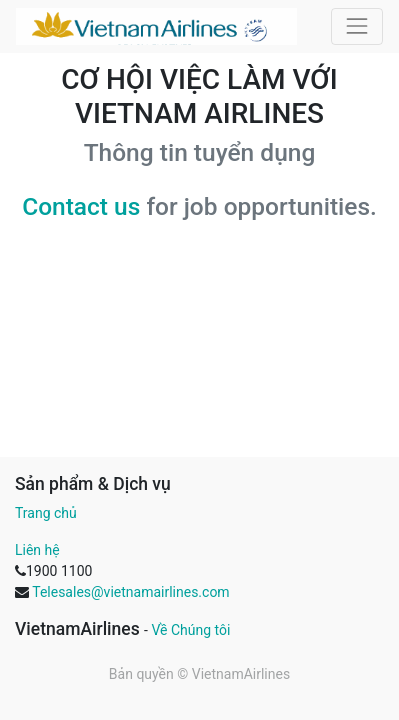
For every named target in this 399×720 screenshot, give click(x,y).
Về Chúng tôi (190, 630)
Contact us (81, 206)
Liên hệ (37, 550)
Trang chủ (46, 513)
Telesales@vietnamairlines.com (130, 592)
